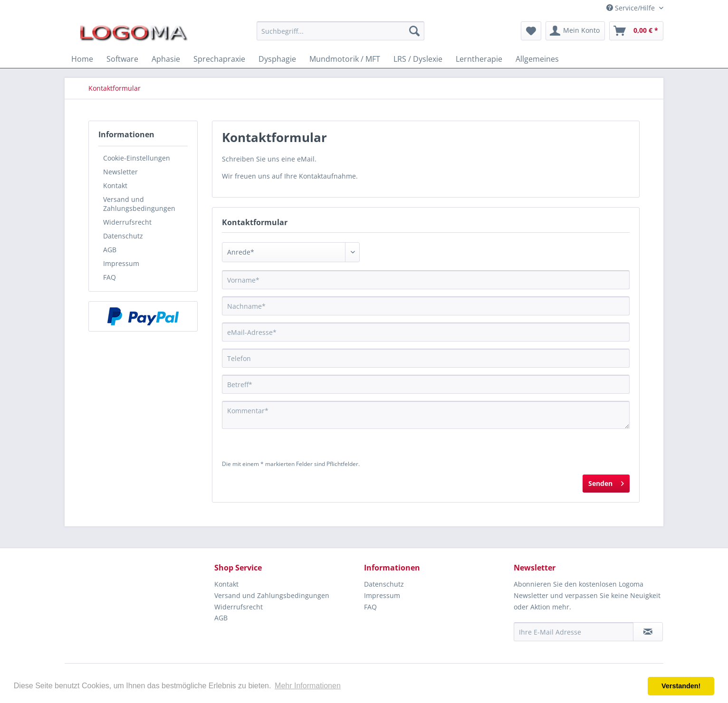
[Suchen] (414, 31)
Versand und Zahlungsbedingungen (139, 204)
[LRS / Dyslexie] (418, 59)
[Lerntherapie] (479, 59)
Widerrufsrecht (127, 222)
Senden (606, 482)
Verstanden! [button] (681, 686)
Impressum (121, 263)
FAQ (110, 277)
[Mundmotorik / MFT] (345, 59)
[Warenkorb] (636, 31)
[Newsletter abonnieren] (648, 632)
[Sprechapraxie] (219, 59)
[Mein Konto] (575, 31)
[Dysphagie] (277, 59)
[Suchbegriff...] (340, 31)
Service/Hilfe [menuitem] (632, 8)
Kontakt (115, 185)
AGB (110, 250)
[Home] (82, 59)
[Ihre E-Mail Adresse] (574, 632)
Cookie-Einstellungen (137, 158)
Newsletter (120, 172)
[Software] (122, 59)
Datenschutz (123, 236)
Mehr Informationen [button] (308, 686)
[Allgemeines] (537, 59)
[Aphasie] (166, 59)
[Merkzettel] (531, 31)
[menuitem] (340, 31)
